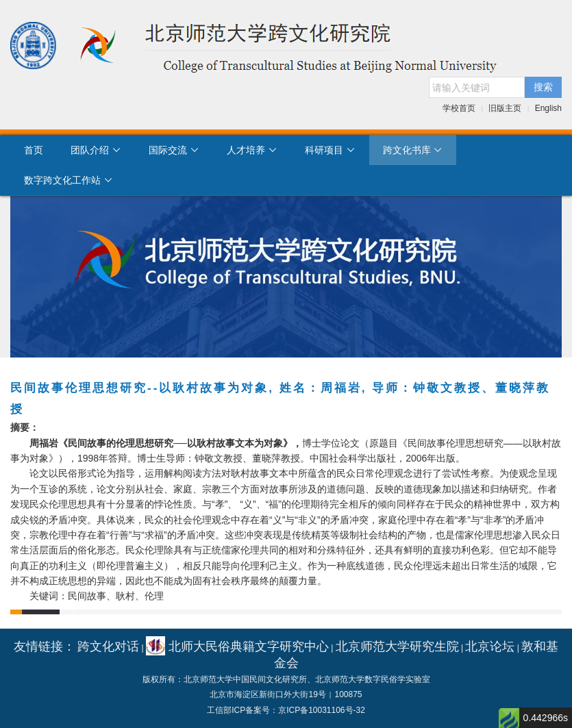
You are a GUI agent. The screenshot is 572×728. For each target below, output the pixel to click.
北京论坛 (490, 647)
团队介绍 (96, 150)
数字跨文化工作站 (69, 180)
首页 (34, 150)
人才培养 (252, 150)
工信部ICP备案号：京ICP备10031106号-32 (286, 710)
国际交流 (174, 150)
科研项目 (330, 150)
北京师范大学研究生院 (397, 647)
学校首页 (459, 108)
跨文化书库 (413, 150)
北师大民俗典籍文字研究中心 (237, 647)
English (548, 108)
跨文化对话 (108, 647)
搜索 (543, 87)
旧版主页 (505, 108)
